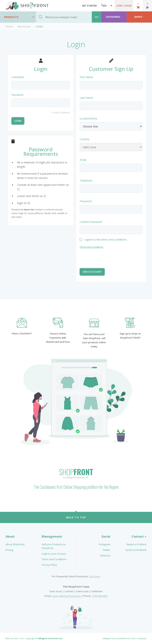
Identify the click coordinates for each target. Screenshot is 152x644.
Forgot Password (61, 112)
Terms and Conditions (91, 247)
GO (97, 17)
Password (17, 95)
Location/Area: (89, 118)
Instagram (105, 544)
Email (83, 160)
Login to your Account (54, 554)
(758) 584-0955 (100, 596)
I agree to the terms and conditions (103, 240)
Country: (85, 139)
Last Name (86, 98)
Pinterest (105, 555)
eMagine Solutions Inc (50, 638)
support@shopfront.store (66, 596)
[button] (124, 6)
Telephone (86, 180)
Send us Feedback (136, 550)
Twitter (106, 550)
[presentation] (108, 259)
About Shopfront (15, 544)
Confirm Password (91, 222)
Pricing (9, 550)
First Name (86, 77)
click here (95, 576)
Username (18, 77)
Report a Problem (136, 544)
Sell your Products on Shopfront (54, 546)
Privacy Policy (49, 565)
